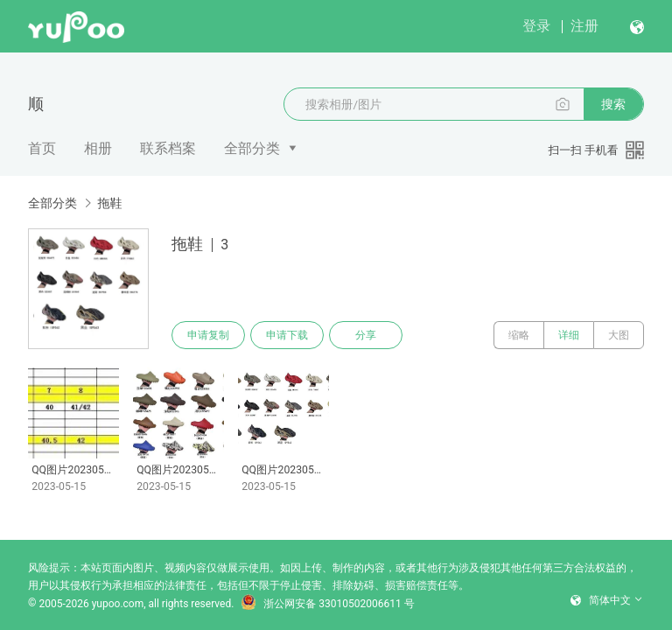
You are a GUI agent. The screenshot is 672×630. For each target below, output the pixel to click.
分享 (366, 335)
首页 (42, 148)
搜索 (613, 104)
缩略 (519, 335)
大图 (619, 335)
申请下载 (287, 335)
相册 (98, 148)
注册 (584, 26)
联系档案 (168, 148)
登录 (536, 26)
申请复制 (208, 335)
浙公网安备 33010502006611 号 (327, 604)
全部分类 (252, 148)
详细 (569, 335)
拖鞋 (109, 203)
